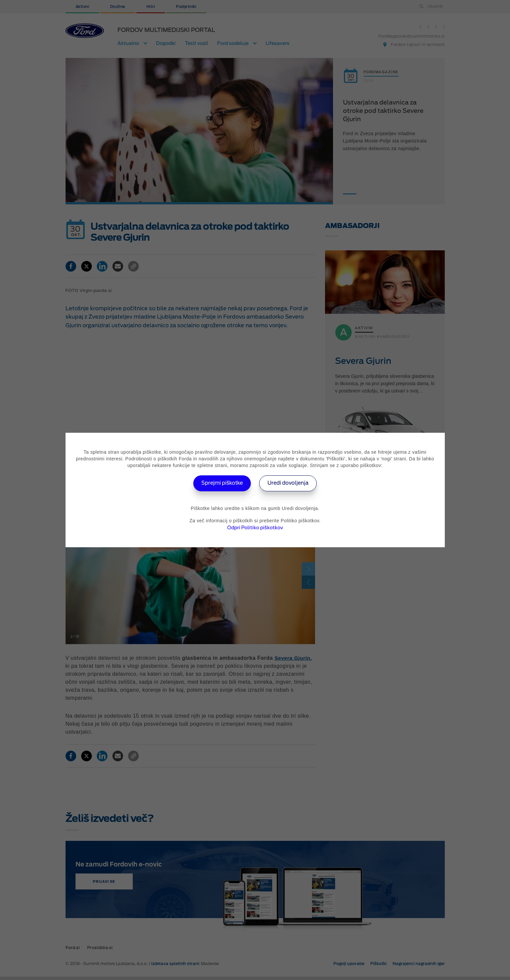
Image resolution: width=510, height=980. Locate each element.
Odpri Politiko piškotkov (255, 528)
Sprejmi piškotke (220, 483)
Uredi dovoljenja (290, 483)
